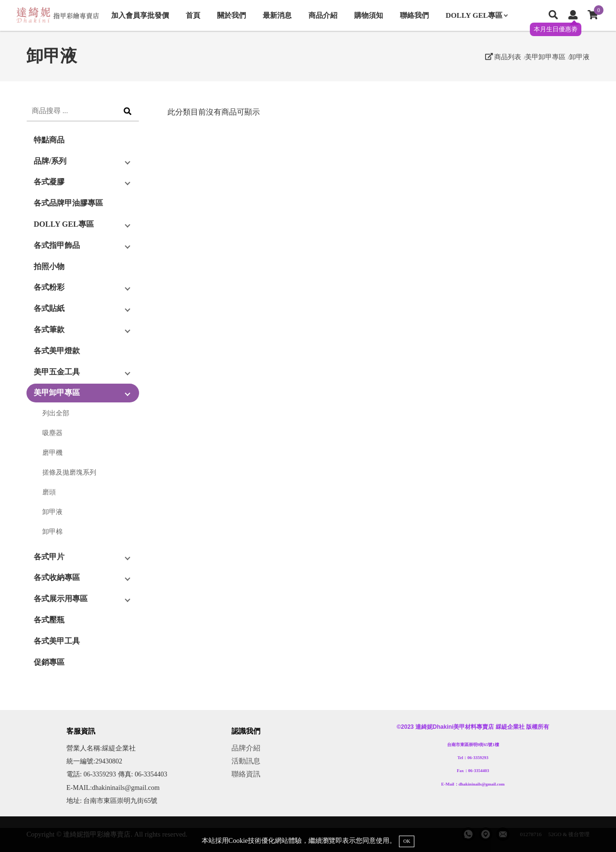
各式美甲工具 (57, 641)
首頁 (193, 15)
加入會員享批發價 (140, 15)
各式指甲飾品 (57, 245)
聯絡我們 (414, 15)
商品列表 (503, 57)
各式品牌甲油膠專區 (68, 203)
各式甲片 (49, 557)
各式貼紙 (49, 308)
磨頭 (49, 492)
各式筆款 (49, 329)
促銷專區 (49, 662)
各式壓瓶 (49, 620)
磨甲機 (52, 452)
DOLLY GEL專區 (476, 15)
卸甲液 (579, 57)
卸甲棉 (52, 531)
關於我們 (231, 15)
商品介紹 (323, 15)
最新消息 (277, 15)
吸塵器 (52, 433)
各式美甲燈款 (57, 351)
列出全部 (56, 413)
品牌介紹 (246, 748)
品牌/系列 (50, 161)
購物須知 (369, 15)
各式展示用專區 (61, 599)
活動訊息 (246, 761)
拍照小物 (49, 266)
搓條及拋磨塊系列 (69, 472)
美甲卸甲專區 (545, 57)
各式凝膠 (49, 182)
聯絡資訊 (246, 774)
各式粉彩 (49, 287)
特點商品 (49, 140)
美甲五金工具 (57, 372)
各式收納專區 (57, 577)
